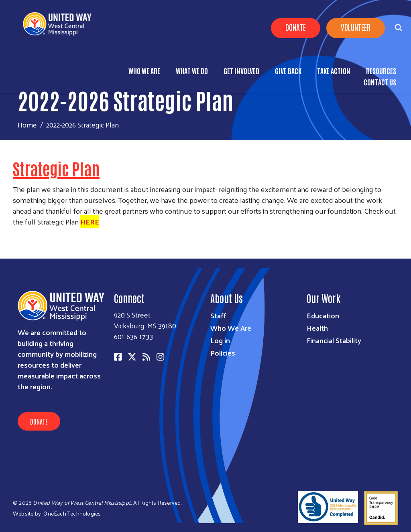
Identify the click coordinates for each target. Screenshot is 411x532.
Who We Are (144, 71)
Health (317, 328)
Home (27, 124)
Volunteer (356, 27)
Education (323, 315)
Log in (220, 340)
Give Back (288, 71)
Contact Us (380, 82)
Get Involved (241, 71)
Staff (218, 315)
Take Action (334, 71)
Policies (223, 353)
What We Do (192, 71)
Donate (296, 27)
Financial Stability (334, 340)
